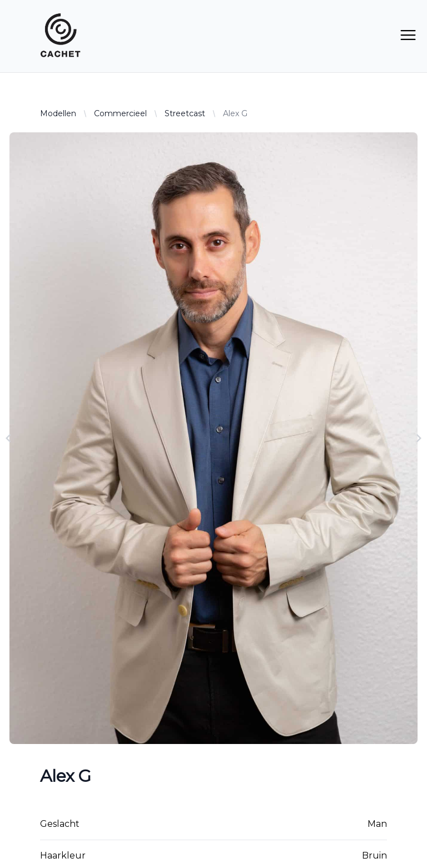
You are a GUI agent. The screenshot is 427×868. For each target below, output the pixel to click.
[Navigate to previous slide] (8, 438)
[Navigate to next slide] (419, 438)
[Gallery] (213, 438)
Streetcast (185, 113)
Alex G (235, 113)
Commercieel (120, 113)
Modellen (58, 113)
